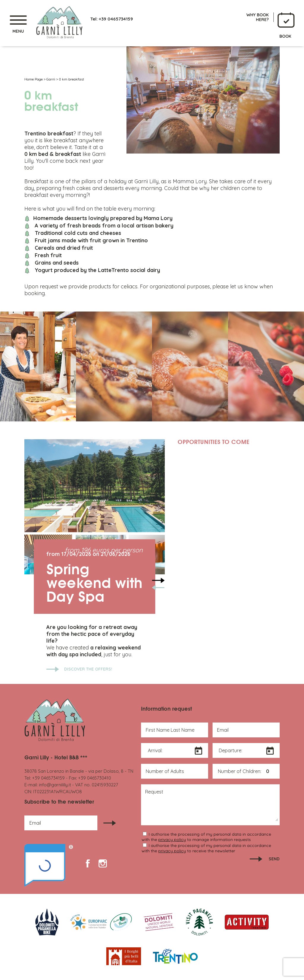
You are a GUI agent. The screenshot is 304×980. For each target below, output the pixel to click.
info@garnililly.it (55, 785)
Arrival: (155, 750)
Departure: (231, 750)
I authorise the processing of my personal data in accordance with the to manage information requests (206, 837)
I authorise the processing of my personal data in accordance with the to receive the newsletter (206, 848)
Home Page (34, 79)
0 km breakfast (71, 79)
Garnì (51, 79)
